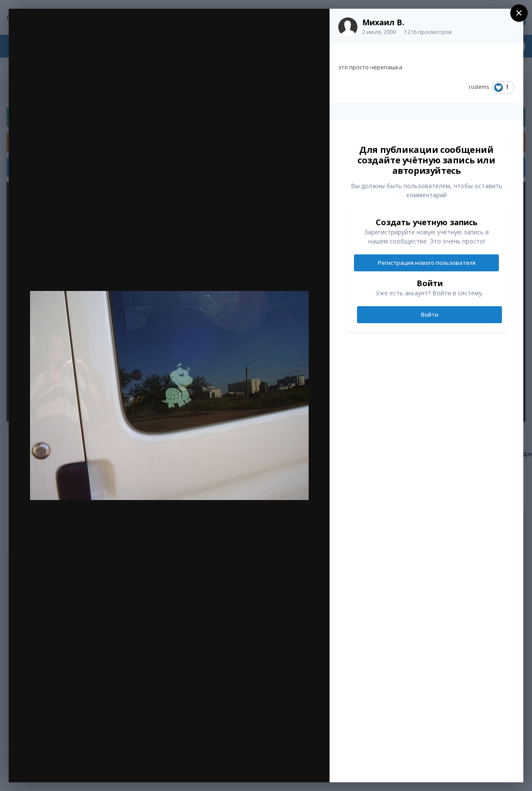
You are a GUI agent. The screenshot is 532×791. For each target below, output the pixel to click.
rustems (479, 87)
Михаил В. (383, 22)
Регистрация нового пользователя (427, 263)
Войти (430, 314)
